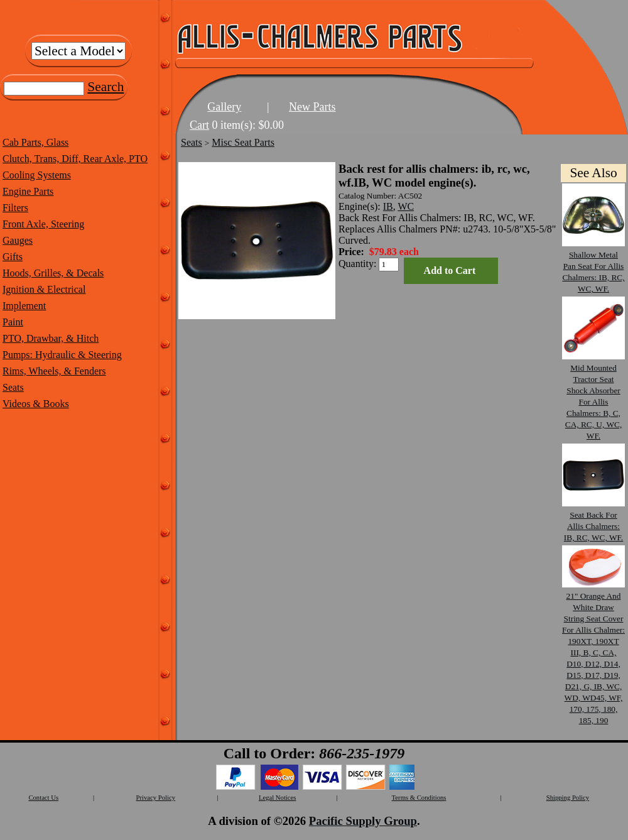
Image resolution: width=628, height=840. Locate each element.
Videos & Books (36, 404)
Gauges (18, 240)
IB (388, 206)
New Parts (312, 107)
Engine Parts (28, 191)
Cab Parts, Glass (35, 142)
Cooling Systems (37, 175)
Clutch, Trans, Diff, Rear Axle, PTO (75, 159)
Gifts (13, 257)
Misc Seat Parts (243, 142)
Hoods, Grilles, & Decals (53, 273)
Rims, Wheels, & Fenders (54, 371)
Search (106, 87)
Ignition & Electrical (44, 289)
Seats (13, 387)
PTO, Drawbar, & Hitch (51, 338)
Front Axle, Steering (43, 224)
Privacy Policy (156, 798)
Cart (199, 125)
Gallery (224, 107)
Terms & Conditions (419, 798)
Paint (13, 322)
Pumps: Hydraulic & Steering (62, 355)
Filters (15, 208)
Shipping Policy (568, 798)
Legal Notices (277, 798)
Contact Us (43, 798)
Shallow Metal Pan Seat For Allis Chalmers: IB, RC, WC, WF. (593, 266)
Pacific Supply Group (363, 821)
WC (406, 206)
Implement (24, 306)
